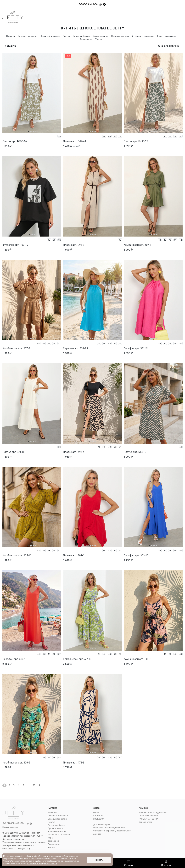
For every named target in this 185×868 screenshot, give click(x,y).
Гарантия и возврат (148, 816)
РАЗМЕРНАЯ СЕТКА (148, 819)
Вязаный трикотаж (57, 819)
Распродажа (54, 844)
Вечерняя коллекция (58, 816)
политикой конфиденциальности (42, 863)
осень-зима (54, 841)
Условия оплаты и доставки (153, 813)
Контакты (98, 816)
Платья (51, 822)
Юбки (51, 838)
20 (34, 785)
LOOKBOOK (99, 819)
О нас (96, 813)
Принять (99, 860)
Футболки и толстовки (59, 835)
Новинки (52, 813)
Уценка (51, 847)
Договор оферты (102, 824)
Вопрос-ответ (145, 822)
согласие (30, 861)
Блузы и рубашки (56, 825)
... (28, 785)
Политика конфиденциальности (109, 828)
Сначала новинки (170, 46)
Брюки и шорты (56, 828)
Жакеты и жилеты (57, 832)
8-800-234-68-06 (88, 4)
